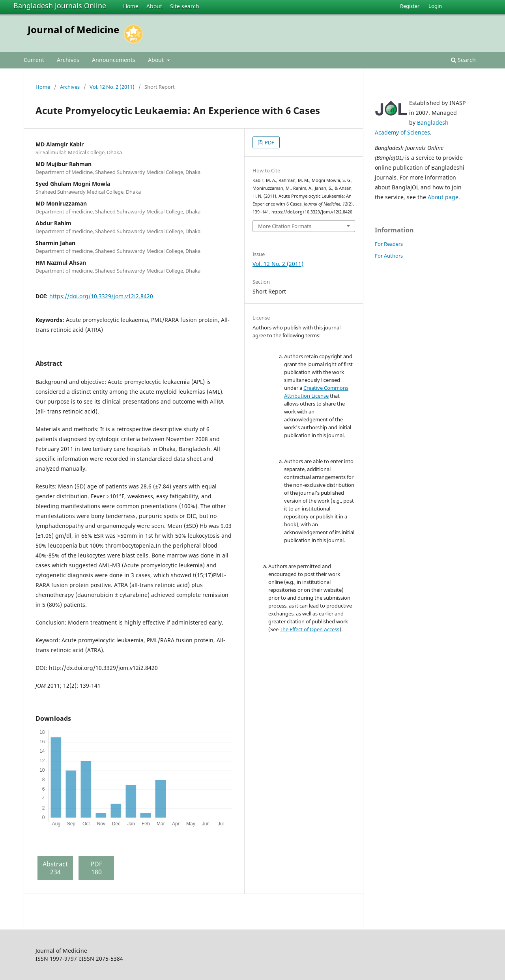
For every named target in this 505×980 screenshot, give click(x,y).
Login (435, 6)
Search (463, 60)
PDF (269, 142)
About (154, 6)
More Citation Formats (285, 226)
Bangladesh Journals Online (60, 6)
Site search (185, 6)
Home (131, 6)
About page (443, 197)
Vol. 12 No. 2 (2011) (112, 87)
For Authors (389, 256)
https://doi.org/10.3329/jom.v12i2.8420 (101, 296)
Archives (68, 60)
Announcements (114, 60)
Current (34, 60)
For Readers (389, 244)
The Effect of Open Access (310, 629)
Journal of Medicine (73, 29)
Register (410, 6)
